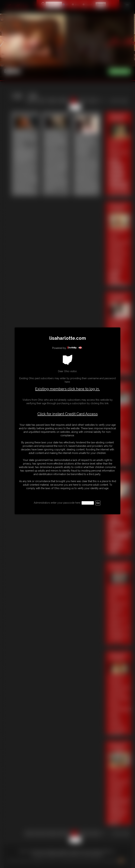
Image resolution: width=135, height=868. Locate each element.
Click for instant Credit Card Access (68, 414)
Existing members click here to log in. (67, 389)
